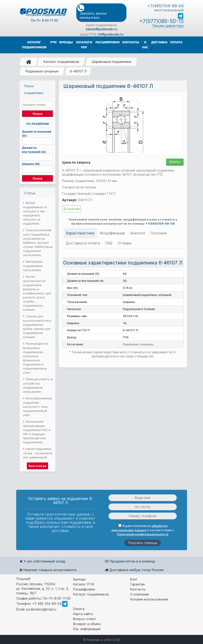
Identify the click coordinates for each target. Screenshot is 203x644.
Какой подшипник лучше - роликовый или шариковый (38, 453)
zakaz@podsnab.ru (101, 29)
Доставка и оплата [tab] (83, 243)
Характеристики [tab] (80, 233)
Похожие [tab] (159, 233)
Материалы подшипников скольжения (33, 266)
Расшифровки (84, 589)
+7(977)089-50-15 (161, 21)
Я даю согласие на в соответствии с (143, 530)
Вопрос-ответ (85, 619)
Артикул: (70, 200)
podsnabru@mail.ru (41, 609)
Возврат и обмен (87, 624)
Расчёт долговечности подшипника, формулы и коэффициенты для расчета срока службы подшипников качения (37, 293)
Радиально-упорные (42, 71)
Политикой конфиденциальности (143, 534)
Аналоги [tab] (138, 233)
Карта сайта (83, 614)
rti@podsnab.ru (110, 34)
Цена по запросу (76, 162)
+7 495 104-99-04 (47, 604)
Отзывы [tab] (125, 243)
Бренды (79, 579)
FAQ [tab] (109, 243)
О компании (139, 594)
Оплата (79, 609)
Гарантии (137, 584)
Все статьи (37, 466)
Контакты (138, 589)
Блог (134, 579)
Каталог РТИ (84, 584)
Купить (175, 162)
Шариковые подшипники (111, 62)
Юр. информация (87, 629)
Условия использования (149, 599)
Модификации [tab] (112, 233)
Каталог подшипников (61, 62)
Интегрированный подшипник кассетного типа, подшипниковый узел (37, 407)
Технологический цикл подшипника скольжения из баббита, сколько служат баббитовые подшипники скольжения (38, 242)
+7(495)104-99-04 (166, 6)
